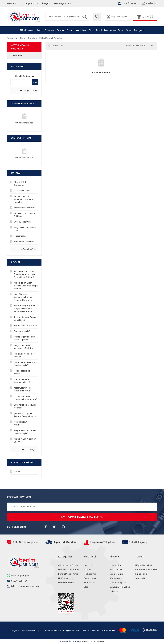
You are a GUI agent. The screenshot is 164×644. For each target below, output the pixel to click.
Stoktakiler (57, 46)
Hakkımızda (13, 3)
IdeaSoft (64, 642)
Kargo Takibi (141, 574)
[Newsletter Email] (82, 507)
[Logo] (23, 17)
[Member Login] (109, 17)
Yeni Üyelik (122, 17)
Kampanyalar (31, 3)
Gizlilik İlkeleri (116, 570)
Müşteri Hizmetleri (143, 565)
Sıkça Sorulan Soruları (146, 570)
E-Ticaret (75, 642)
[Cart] (145, 17)
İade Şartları (115, 565)
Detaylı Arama (29, 90)
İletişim (46, 3)
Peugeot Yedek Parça (68, 570)
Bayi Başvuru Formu (64, 3)
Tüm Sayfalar (29, 249)
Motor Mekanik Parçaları (51, 38)
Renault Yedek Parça (68, 574)
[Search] (67, 17)
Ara (35, 82)
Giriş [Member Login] (113, 17)
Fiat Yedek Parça (66, 578)
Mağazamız (90, 574)
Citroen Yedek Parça (68, 565)
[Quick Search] (20, 82)
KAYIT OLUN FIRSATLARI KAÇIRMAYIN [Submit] (82, 517)
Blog (86, 587)
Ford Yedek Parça (67, 583)
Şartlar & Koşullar (118, 583)
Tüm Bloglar (29, 449)
